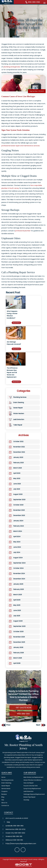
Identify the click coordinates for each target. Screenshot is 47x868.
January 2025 (16, 584)
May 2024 (15, 542)
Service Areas (6, 789)
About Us (4, 803)
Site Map (26, 800)
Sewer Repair (16, 408)
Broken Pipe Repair (29, 797)
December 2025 (17, 642)
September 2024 (17, 563)
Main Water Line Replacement (33, 777)
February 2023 (16, 463)
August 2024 (16, 558)
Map (8, 822)
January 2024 (16, 521)
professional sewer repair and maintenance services (21, 146)
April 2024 (15, 537)
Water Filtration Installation (32, 780)
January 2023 (16, 457)
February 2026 (16, 653)
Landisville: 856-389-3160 (15, 826)
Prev (6, 725)
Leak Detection (17, 419)
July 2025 (15, 616)
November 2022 (17, 447)
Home (3, 777)
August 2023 (16, 494)
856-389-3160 (34, 2)
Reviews (4, 794)
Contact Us (5, 806)
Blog (3, 797)
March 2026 (15, 658)
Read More (16, 323)
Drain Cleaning (16, 403)
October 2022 (16, 442)
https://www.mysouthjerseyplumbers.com (21, 844)
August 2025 (16, 621)
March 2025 (15, 595)
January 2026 (16, 647)
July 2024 (15, 552)
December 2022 (17, 452)
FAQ (3, 800)
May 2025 (15, 605)
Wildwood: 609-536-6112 (14, 840)
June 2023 (15, 484)
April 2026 (15, 663)
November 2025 (17, 637)
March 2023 (15, 468)
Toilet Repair (16, 425)
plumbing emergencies (12, 67)
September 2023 (17, 500)
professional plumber (23, 231)
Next (41, 725)
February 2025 (16, 589)
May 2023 (15, 478)
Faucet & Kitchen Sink (31, 786)
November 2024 (17, 574)
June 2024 (15, 547)
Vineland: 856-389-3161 (14, 836)
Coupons (4, 791)
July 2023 (15, 489)
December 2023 (17, 515)
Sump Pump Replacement (32, 789)
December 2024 (17, 579)
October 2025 (16, 632)
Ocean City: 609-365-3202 (15, 833)
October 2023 (16, 505)
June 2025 (15, 610)
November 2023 (17, 510)
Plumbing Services (18, 397)
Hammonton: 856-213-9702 (15, 829)
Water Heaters (17, 413)
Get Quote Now (23, 708)
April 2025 (15, 600)
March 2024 (15, 531)
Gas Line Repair (29, 783)
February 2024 (16, 526)
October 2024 (16, 568)
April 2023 (15, 473)
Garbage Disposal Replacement (34, 794)
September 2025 (17, 626)
